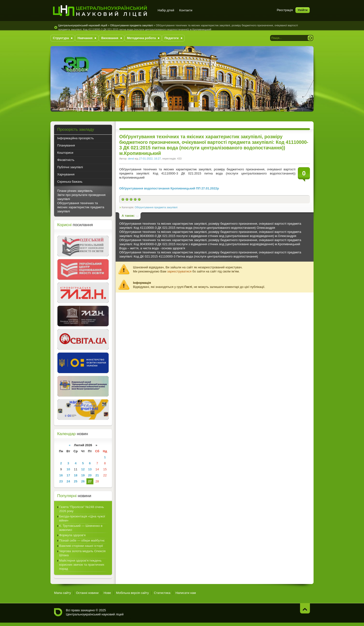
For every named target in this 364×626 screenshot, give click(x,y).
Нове (107, 593)
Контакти (186, 10)
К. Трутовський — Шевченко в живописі (81, 528)
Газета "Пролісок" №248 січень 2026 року (82, 509)
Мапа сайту (63, 593)
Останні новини (87, 593)
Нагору (305, 608)
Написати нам (186, 593)
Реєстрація (285, 10)
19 (83, 475)
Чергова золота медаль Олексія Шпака (82, 553)
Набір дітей (166, 10)
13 (90, 469)
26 (83, 481)
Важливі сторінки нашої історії (81, 546)
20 (90, 475)
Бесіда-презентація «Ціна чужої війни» (82, 518)
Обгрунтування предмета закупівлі (131, 25)
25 (76, 481)
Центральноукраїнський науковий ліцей (83, 25)
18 (76, 475)
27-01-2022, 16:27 (150, 159)
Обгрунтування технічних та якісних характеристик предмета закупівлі (81, 207)
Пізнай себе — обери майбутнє (82, 540)
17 (68, 475)
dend (131, 159)
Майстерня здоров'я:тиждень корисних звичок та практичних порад (82, 565)
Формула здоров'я (72, 535)
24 (68, 481)
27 (90, 481)
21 (97, 475)
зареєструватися (179, 271)
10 (68, 469)
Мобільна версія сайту (133, 593)
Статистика (162, 593)
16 (61, 475)
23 (61, 481)
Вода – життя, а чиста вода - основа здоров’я (152, 248)
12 (83, 469)
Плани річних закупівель (75, 191)
